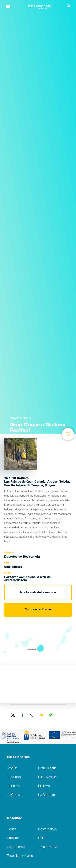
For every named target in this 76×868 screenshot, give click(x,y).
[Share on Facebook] (23, 715)
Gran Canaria (47, 768)
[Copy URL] (32, 715)
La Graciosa (46, 795)
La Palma (13, 786)
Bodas (11, 830)
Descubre (14, 819)
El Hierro (44, 786)
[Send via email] (42, 715)
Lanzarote (14, 777)
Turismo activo (48, 847)
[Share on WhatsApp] (51, 715)
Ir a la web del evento (38, 593)
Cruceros (13, 838)
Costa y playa (47, 830)
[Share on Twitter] (13, 715)
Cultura (43, 838)
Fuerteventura (48, 777)
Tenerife (12, 768)
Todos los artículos (20, 856)
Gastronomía (16, 847)
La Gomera (15, 795)
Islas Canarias (18, 758)
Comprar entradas (38, 610)
